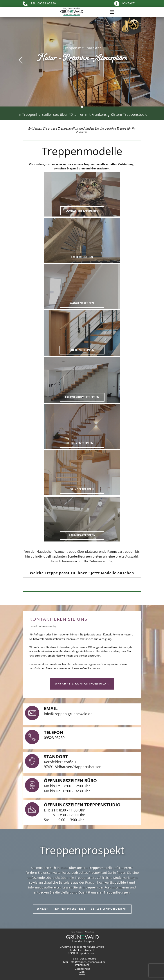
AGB (82, 973)
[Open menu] (112, 12)
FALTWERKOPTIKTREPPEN (82, 397)
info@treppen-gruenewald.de (68, 714)
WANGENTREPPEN (82, 303)
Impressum (82, 965)
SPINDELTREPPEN (82, 489)
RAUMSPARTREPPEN (82, 535)
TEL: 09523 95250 (40, 4)
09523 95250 (54, 738)
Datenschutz (82, 969)
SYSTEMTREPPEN (82, 257)
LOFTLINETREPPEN (82, 350)
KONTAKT (124, 4)
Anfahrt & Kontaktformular (82, 684)
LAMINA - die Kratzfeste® (82, 211)
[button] (21, 60)
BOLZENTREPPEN (82, 443)
